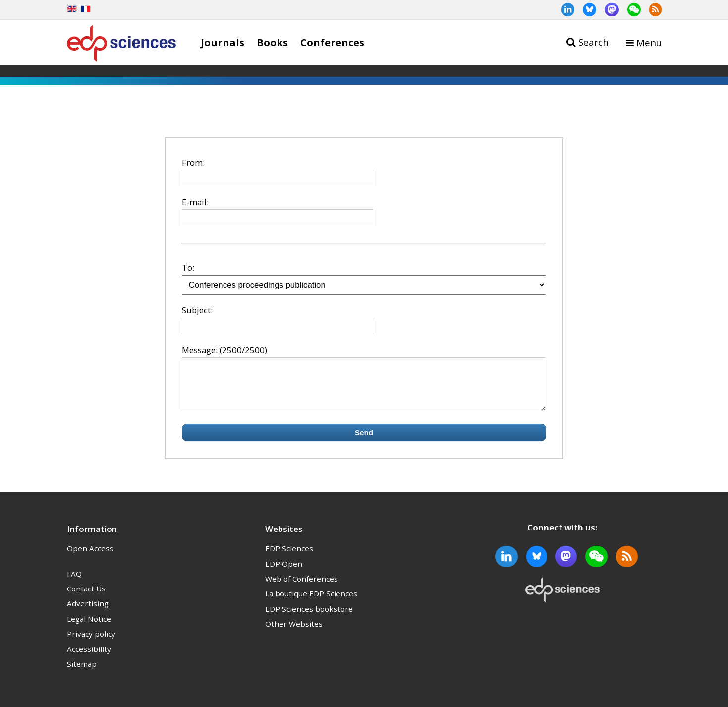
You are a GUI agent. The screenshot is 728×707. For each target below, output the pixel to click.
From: (193, 162)
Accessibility (89, 658)
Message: (200, 350)
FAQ (74, 583)
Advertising (88, 612)
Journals (223, 42)
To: (188, 267)
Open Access (90, 557)
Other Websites (294, 633)
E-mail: (195, 202)
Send (364, 442)
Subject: (197, 310)
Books (272, 42)
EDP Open (284, 573)
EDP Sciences (289, 557)
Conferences (332, 42)
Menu (649, 42)
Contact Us (86, 597)
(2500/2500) (243, 350)
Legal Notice (89, 628)
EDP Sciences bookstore (309, 618)
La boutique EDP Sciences (311, 602)
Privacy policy (91, 643)
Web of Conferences (302, 588)
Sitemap (82, 673)
